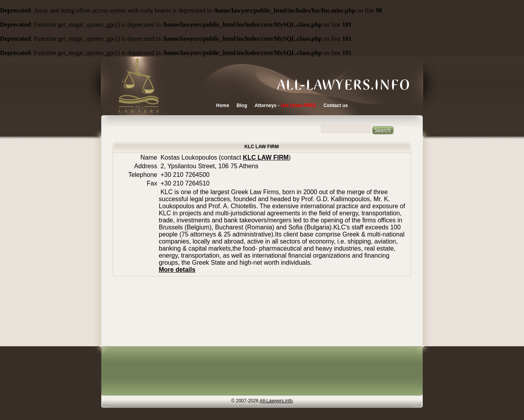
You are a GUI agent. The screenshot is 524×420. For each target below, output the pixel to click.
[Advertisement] (260, 372)
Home (223, 105)
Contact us (336, 105)
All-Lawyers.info (276, 401)
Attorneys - (286, 105)
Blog (242, 105)
